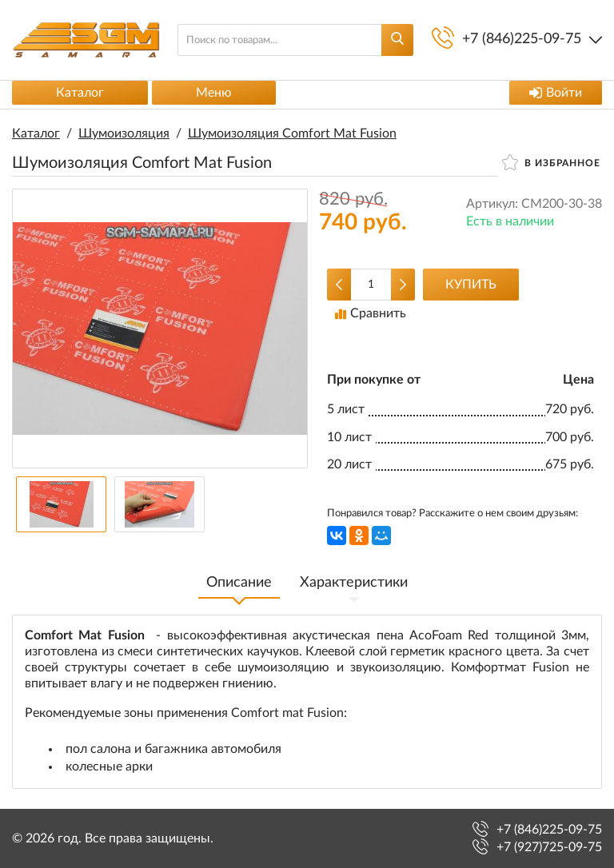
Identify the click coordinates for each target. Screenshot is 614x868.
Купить (471, 285)
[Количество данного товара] (371, 285)
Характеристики (354, 583)
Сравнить (371, 313)
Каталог (80, 93)
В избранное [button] (551, 162)
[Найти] (397, 40)
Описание (239, 583)
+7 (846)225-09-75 (549, 830)
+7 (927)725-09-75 (549, 847)
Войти (556, 93)
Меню (214, 93)
